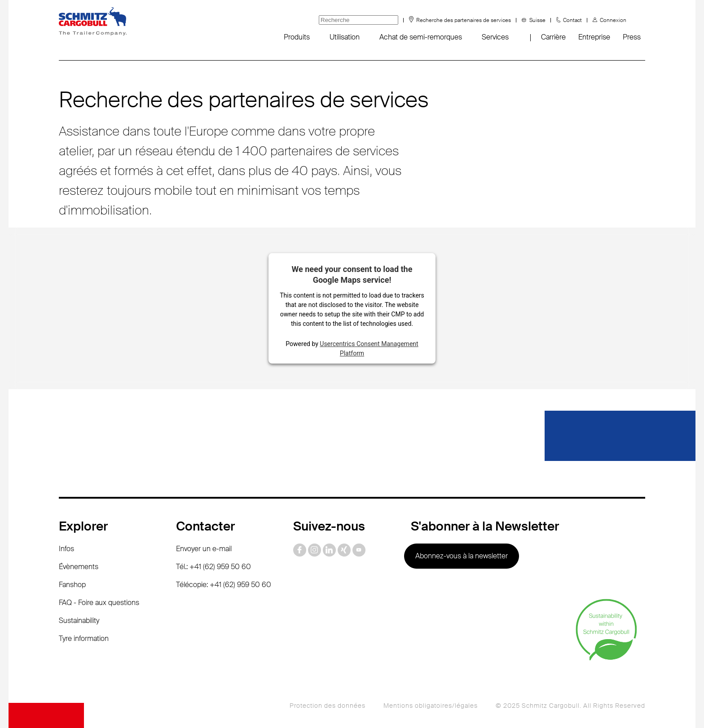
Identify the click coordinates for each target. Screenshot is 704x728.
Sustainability (79, 621)
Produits (297, 37)
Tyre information (84, 638)
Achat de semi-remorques (421, 37)
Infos (66, 549)
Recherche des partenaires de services (464, 20)
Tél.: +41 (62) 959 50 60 (213, 567)
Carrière (553, 37)
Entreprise (594, 37)
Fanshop (72, 585)
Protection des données (328, 706)
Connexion (613, 20)
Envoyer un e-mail (204, 549)
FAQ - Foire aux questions (99, 603)
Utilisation (345, 37)
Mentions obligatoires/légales (431, 706)
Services (495, 37)
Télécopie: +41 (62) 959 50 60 (224, 585)
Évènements (79, 567)
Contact (572, 20)
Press (632, 37)
